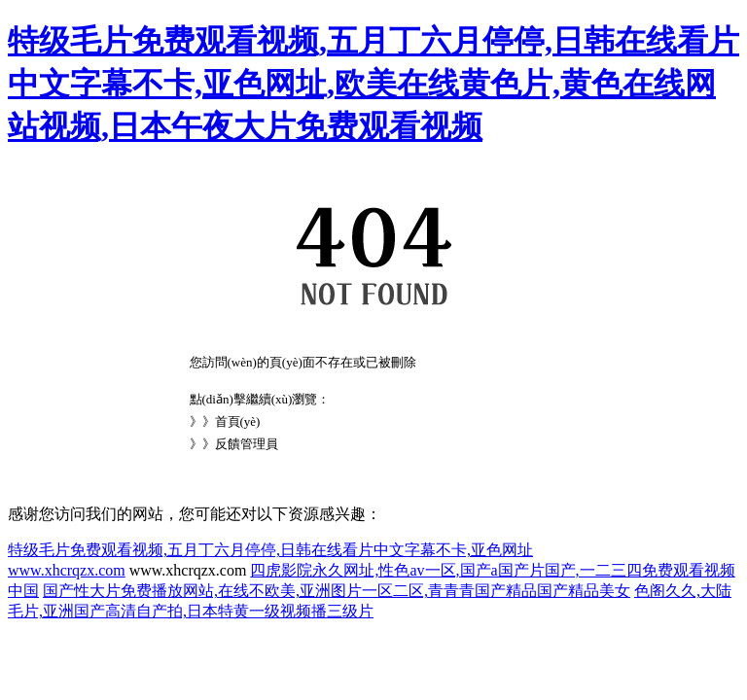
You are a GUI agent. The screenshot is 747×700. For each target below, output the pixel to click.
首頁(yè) (238, 421)
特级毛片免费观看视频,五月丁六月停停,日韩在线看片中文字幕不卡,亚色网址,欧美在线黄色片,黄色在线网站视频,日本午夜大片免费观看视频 (373, 84)
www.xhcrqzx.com (67, 570)
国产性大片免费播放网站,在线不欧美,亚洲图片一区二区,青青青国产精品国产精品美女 (337, 591)
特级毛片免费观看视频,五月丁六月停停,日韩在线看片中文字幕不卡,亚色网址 (270, 550)
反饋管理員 (247, 444)
